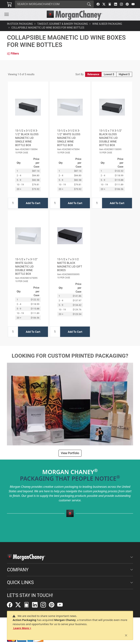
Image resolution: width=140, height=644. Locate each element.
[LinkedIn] (116, 4)
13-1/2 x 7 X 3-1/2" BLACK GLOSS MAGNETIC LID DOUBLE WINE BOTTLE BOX (111, 138)
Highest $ (124, 74)
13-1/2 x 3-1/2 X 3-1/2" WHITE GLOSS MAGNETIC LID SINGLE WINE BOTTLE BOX (69, 138)
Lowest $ (109, 74)
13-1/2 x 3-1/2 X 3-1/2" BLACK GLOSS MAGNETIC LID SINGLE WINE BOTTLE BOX (27, 138)
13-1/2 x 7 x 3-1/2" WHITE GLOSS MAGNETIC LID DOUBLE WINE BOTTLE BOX (26, 267)
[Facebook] (98, 4)
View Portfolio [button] (70, 453)
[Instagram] (121, 4)
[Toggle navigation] (7, 14)
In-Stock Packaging (20, 24)
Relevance (93, 74)
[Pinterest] (127, 4)
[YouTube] (133, 4)
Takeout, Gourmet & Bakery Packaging (63, 24)
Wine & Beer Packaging (107, 24)
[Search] (50, 4)
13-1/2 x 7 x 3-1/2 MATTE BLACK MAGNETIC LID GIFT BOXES (70, 265)
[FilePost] (110, 4)
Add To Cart (33, 203)
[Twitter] (104, 4)
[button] (7, 14)
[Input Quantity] (13, 203)
